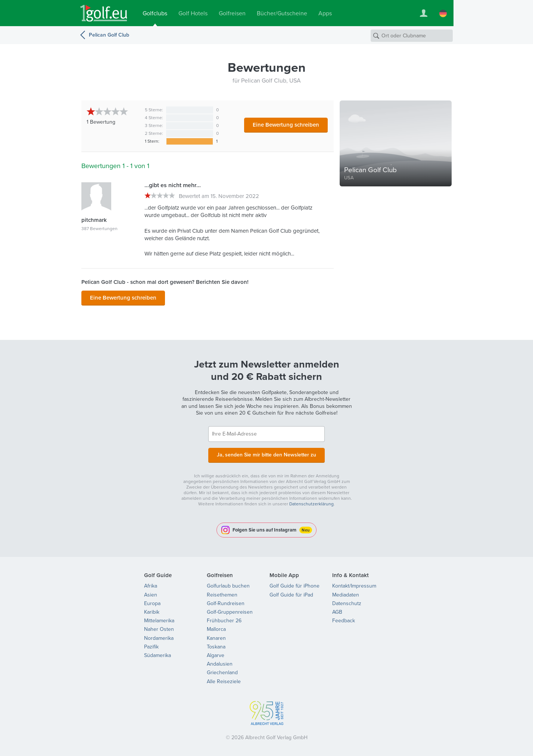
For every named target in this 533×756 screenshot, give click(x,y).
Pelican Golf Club (109, 35)
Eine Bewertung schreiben (286, 125)
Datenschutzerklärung (311, 504)
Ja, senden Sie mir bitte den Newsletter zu (266, 455)
